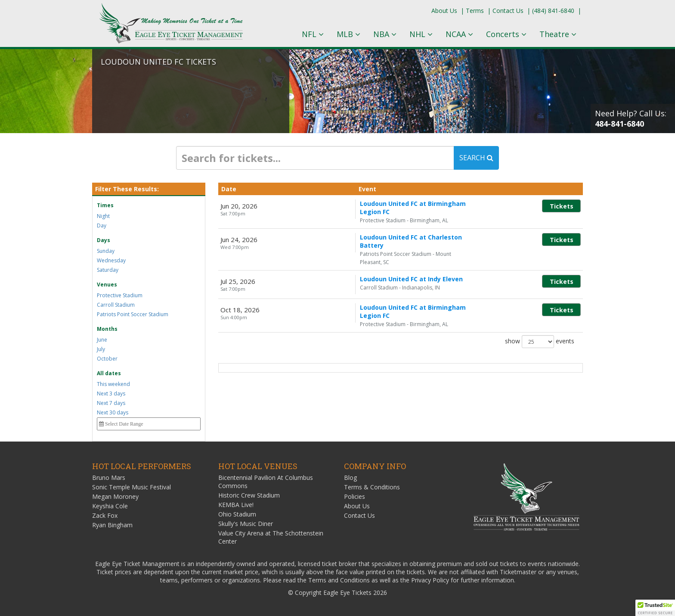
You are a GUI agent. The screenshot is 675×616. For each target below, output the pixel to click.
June (102, 340)
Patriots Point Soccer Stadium (133, 314)
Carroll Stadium (116, 305)
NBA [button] (385, 34)
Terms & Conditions (372, 487)
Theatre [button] (558, 34)
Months (107, 329)
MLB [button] (348, 34)
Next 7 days (111, 403)
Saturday (108, 270)
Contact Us (508, 11)
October (107, 359)
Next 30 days (113, 412)
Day (102, 226)
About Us (444, 11)
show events (540, 318)
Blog (350, 478)
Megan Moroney (115, 496)
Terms (475, 11)
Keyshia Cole (110, 506)
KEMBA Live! (236, 505)
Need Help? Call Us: (631, 118)
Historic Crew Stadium (249, 495)
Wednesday (111, 260)
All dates (109, 373)
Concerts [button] (506, 34)
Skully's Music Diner (246, 524)
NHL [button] (421, 34)
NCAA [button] (459, 34)
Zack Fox (105, 515)
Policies (355, 496)
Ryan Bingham (112, 525)
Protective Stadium (120, 295)
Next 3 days (111, 394)
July (101, 349)
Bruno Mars (109, 478)
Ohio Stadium (237, 514)
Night (103, 216)
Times (105, 205)
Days (104, 240)
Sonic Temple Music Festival (132, 487)
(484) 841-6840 (553, 11)
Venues (107, 285)
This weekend (113, 384)
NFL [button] (313, 34)
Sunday (106, 251)
